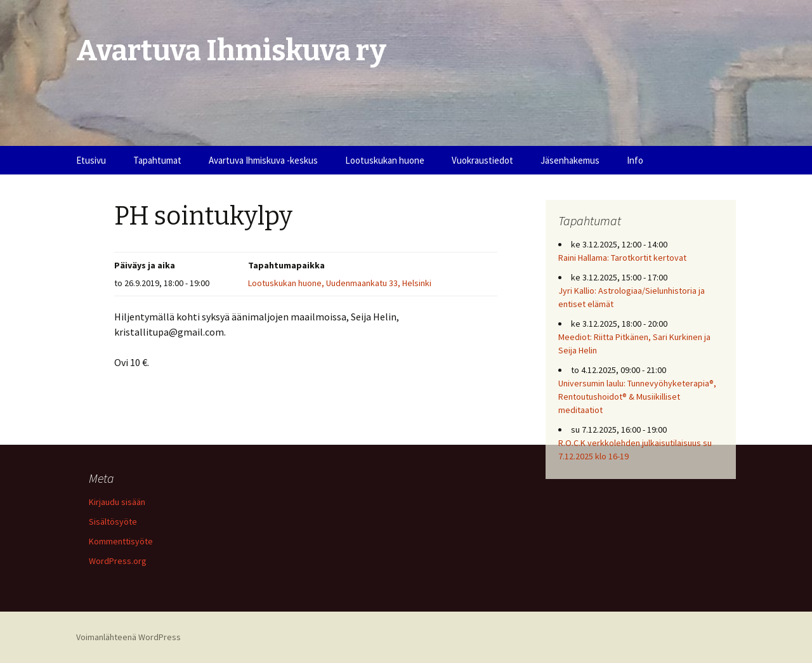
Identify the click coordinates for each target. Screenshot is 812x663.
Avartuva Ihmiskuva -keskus (263, 160)
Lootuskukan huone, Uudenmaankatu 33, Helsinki (340, 283)
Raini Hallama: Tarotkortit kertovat (622, 258)
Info (635, 160)
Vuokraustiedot (482, 160)
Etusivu (91, 160)
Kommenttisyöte (121, 541)
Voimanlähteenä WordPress (128, 637)
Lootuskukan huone (385, 160)
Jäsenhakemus (570, 160)
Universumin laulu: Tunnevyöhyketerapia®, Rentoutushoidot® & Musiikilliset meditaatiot (637, 397)
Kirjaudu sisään (117, 502)
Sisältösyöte (113, 522)
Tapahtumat (157, 160)
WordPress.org (118, 561)
